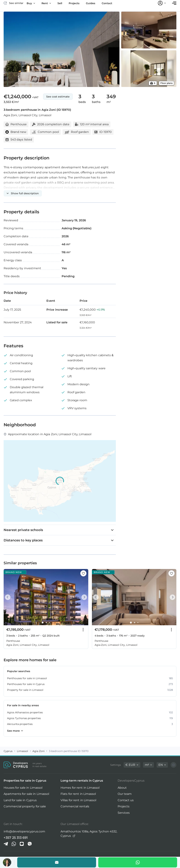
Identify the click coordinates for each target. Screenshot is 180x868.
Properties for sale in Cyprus (25, 781)
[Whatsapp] (138, 862)
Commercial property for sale (25, 806)
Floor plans (166, 83)
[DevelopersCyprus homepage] (16, 765)
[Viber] (30, 844)
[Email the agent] (57, 862)
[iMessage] (22, 844)
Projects (124, 806)
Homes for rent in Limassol (80, 788)
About (122, 788)
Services (124, 813)
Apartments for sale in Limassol (26, 794)
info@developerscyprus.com (24, 831)
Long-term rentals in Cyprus (82, 781)
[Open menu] (174, 3)
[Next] (84, 597)
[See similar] (14, 3)
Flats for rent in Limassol (78, 794)
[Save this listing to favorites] (83, 573)
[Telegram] (6, 844)
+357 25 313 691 (16, 838)
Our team (125, 794)
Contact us (126, 800)
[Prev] (8, 597)
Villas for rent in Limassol (78, 800)
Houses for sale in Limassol (23, 788)
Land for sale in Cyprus (20, 800)
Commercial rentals (75, 806)
